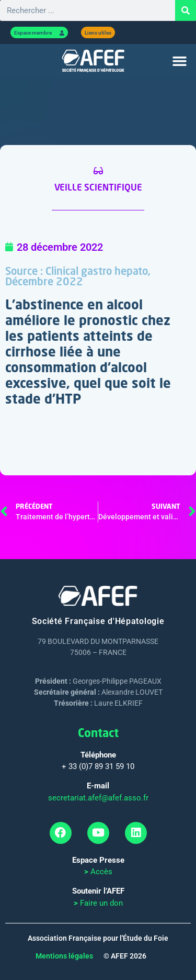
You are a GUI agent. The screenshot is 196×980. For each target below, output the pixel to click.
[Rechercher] (186, 10)
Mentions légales (64, 956)
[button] (180, 61)
